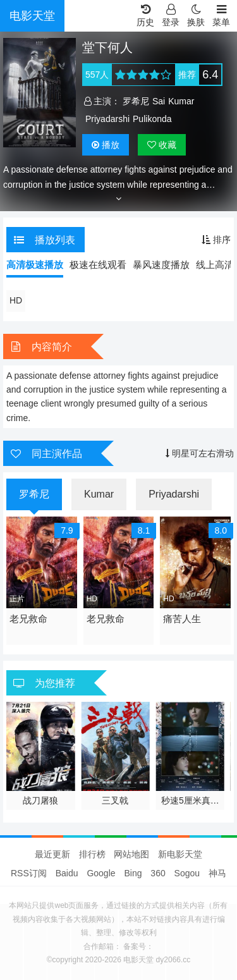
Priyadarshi (107, 119)
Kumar (181, 101)
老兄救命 (28, 619)
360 (158, 873)
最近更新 (52, 854)
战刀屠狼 (40, 800)
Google (101, 873)
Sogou (187, 873)
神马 (217, 873)
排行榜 (92, 854)
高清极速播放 (35, 265)
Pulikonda (152, 119)
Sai (159, 101)
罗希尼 (136, 101)
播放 (106, 145)
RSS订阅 (29, 873)
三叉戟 (115, 800)
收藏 (162, 145)
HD (16, 300)
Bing (133, 873)
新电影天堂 (180, 854)
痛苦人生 (182, 619)
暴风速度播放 (161, 265)
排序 (216, 240)
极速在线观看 (98, 265)
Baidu (67, 873)
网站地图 (131, 854)
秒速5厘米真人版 (190, 801)
